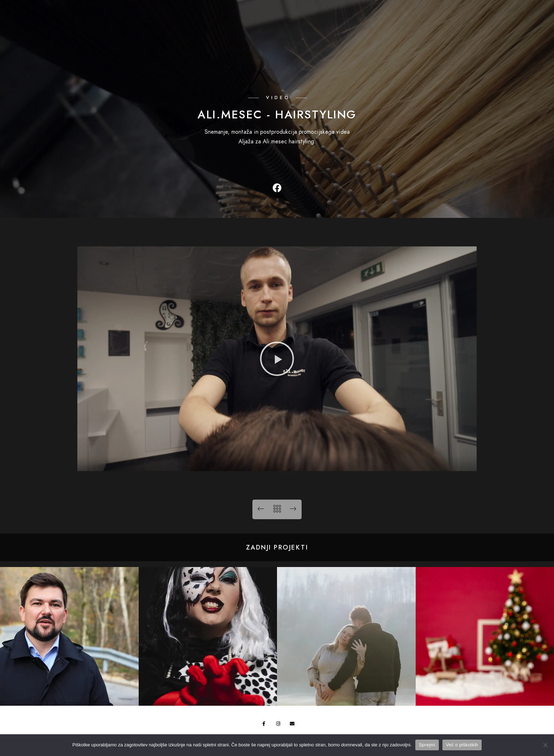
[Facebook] (501, 11)
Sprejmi (427, 745)
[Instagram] (514, 11)
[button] (277, 359)
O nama (472, 21)
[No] (545, 745)
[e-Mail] (527, 11)
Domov (338, 21)
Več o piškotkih (462, 745)
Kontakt (516, 21)
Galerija (381, 21)
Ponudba (427, 21)
